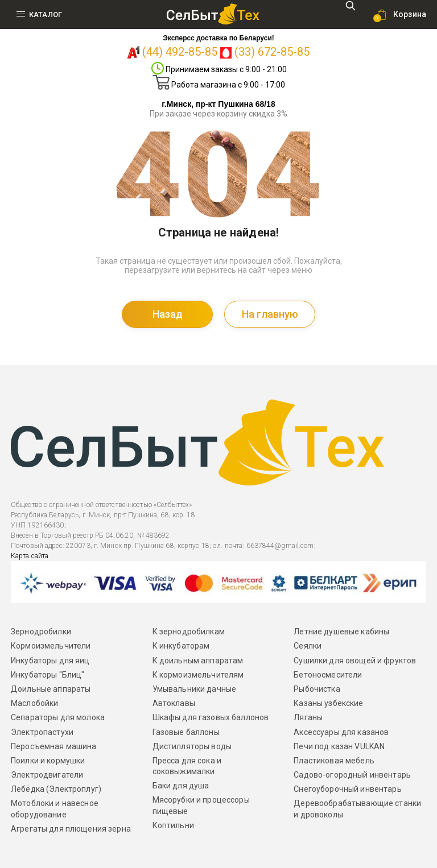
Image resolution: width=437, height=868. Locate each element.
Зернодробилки (41, 632)
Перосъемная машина (54, 746)
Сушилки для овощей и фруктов (355, 661)
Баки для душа (181, 786)
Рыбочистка (317, 689)
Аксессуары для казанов (341, 732)
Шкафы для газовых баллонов (211, 717)
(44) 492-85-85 (180, 52)
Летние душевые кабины (341, 632)
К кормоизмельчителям (198, 675)
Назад (168, 314)
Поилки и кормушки (48, 761)
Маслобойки (34, 703)
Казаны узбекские (328, 703)
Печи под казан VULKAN (339, 746)
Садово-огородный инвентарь (352, 775)
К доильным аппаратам (198, 661)
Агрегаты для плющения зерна (71, 829)
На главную (270, 314)
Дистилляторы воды (192, 746)
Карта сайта (30, 556)
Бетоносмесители (328, 675)
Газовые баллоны (186, 732)
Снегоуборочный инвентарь (347, 789)
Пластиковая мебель (334, 761)
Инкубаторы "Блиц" (48, 675)
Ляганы (308, 717)
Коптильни (173, 825)
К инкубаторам (181, 646)
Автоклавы (174, 703)
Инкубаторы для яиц (50, 661)
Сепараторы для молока (58, 717)
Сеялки (308, 646)
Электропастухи (42, 732)
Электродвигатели (47, 775)
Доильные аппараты (51, 689)
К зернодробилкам (189, 632)
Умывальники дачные (195, 689)
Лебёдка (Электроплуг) (56, 789)
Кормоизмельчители (51, 646)
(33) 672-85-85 (272, 52)
